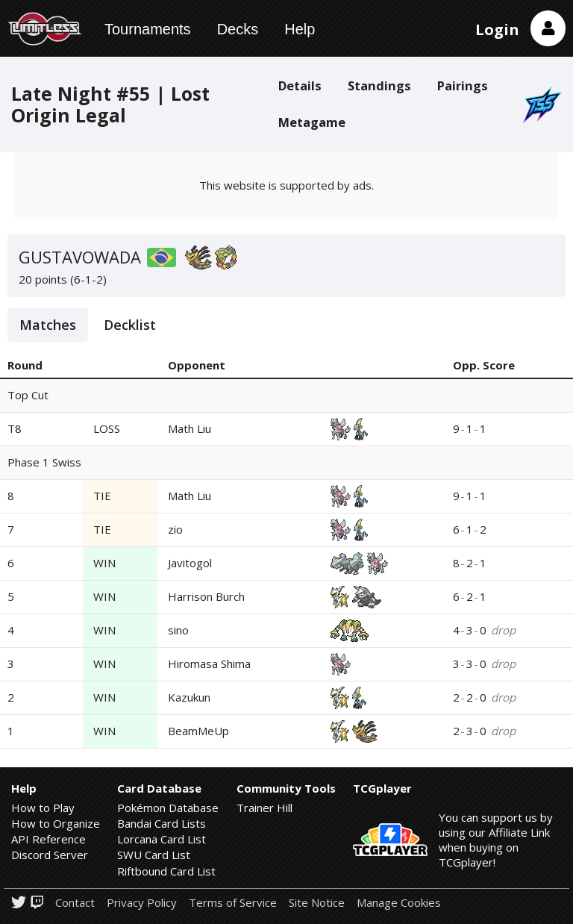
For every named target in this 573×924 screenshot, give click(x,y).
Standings (379, 85)
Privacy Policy (142, 903)
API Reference (48, 839)
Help (300, 29)
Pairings (463, 85)
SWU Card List (154, 855)
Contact (75, 903)
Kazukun (189, 697)
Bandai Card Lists (162, 823)
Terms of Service (233, 903)
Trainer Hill (264, 808)
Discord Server (50, 855)
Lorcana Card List (162, 839)
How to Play (43, 808)
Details (300, 85)
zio (175, 529)
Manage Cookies (399, 903)
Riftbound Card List (166, 871)
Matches (48, 325)
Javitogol (190, 563)
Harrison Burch (206, 596)
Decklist (130, 325)
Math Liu (190, 428)
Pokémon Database (168, 808)
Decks (238, 29)
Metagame (312, 122)
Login (497, 29)
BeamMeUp (198, 731)
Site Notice (317, 903)
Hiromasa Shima (209, 664)
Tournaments (148, 29)
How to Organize (56, 823)
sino (178, 630)
